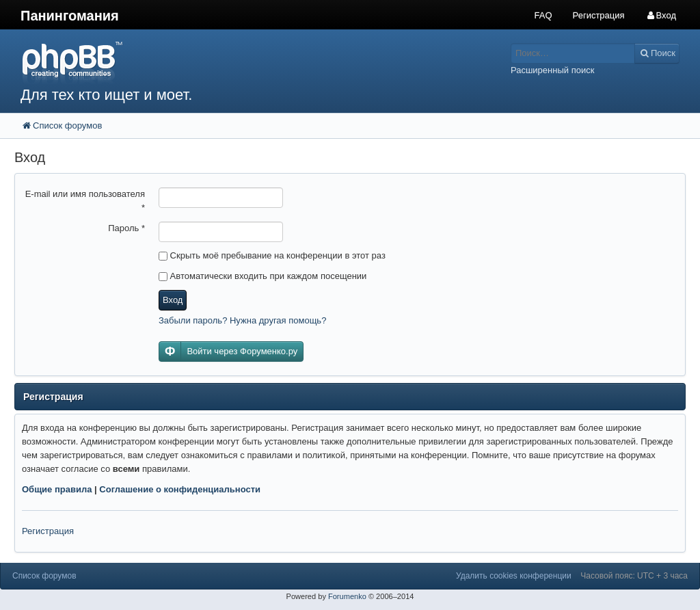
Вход (173, 300)
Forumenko (347, 596)
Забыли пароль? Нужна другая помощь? (242, 320)
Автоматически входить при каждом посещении (262, 276)
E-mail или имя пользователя (85, 201)
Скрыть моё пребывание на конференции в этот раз (272, 255)
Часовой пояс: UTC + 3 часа (634, 576)
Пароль (126, 228)
